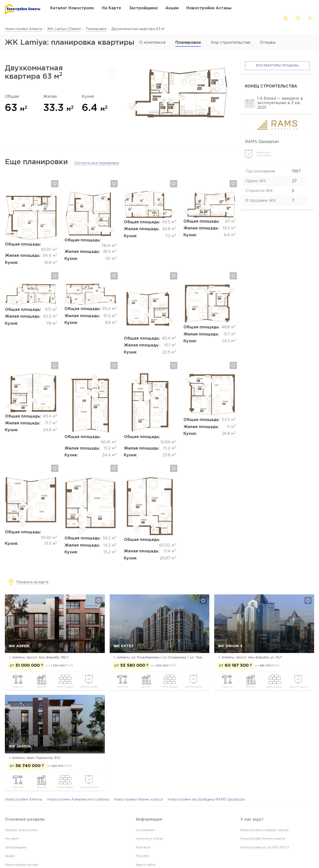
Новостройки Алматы (24, 29)
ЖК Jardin (20, 746)
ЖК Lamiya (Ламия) (64, 29)
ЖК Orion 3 (230, 646)
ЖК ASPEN (19, 646)
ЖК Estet (124, 646)
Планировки (96, 29)
